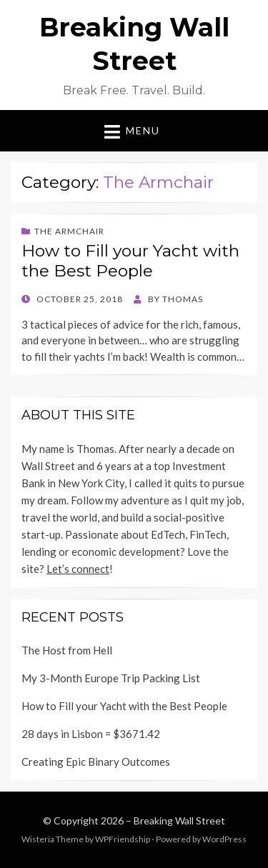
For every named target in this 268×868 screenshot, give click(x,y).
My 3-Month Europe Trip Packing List (111, 678)
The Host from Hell (67, 650)
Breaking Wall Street (179, 820)
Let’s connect (78, 569)
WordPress (224, 839)
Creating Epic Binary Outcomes (96, 762)
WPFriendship (123, 839)
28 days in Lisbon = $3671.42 (91, 734)
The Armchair (69, 231)
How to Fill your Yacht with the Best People (130, 261)
